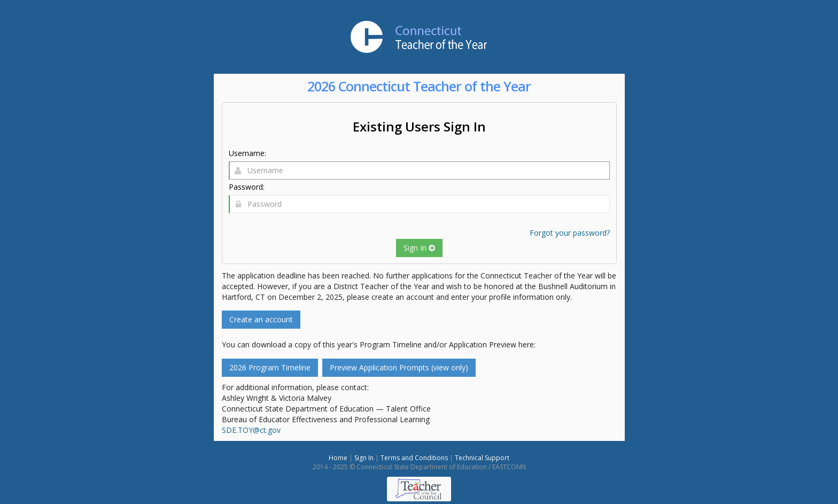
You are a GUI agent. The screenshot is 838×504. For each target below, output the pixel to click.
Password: (247, 187)
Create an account (261, 319)
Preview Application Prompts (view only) (399, 367)
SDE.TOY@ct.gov (251, 430)
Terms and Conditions (414, 458)
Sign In (419, 248)
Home (338, 458)
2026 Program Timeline (270, 367)
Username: (247, 153)
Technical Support (482, 458)
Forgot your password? (570, 233)
